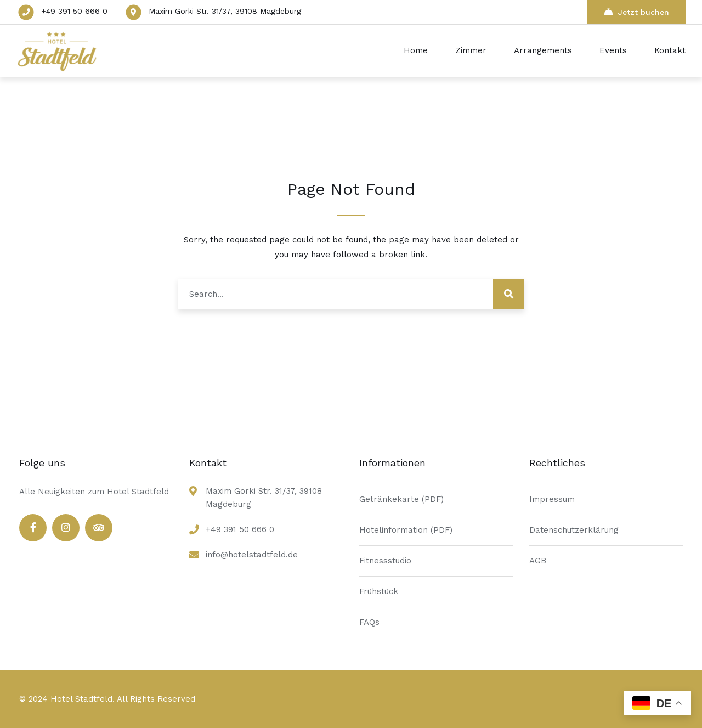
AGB (538, 561)
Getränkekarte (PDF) (401, 499)
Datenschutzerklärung (574, 530)
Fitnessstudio (385, 561)
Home (416, 50)
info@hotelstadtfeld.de (252, 555)
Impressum (552, 499)
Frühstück (379, 591)
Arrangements (543, 50)
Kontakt (670, 50)
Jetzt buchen (636, 12)
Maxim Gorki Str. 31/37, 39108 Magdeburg (225, 11)
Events (613, 50)
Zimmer (471, 50)
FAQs (369, 622)
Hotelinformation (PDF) (406, 530)
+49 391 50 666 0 (74, 11)
